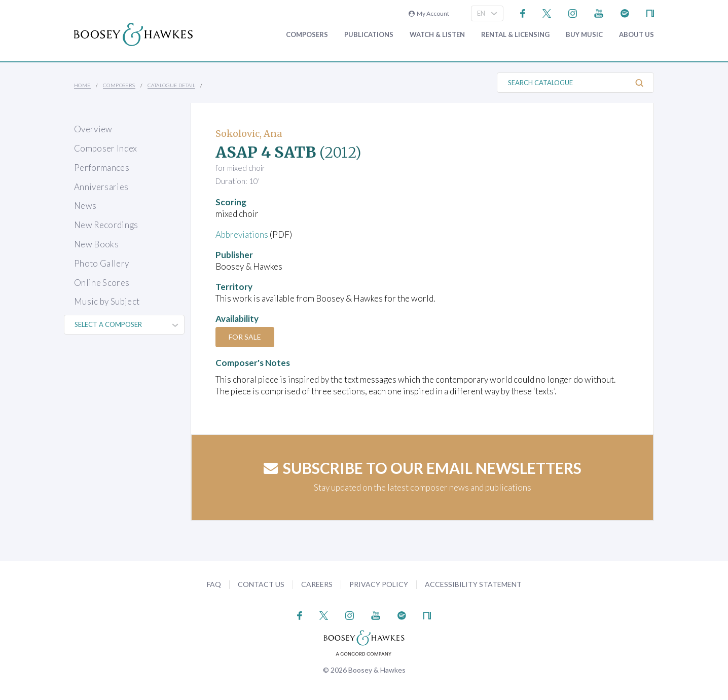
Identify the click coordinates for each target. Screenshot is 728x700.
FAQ (214, 584)
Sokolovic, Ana (249, 134)
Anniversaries (101, 187)
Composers (307, 35)
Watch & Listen (437, 35)
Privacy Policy (379, 584)
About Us (636, 35)
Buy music (584, 35)
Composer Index (106, 148)
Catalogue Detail (171, 85)
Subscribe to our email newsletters (423, 468)
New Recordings (106, 225)
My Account (429, 13)
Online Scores (102, 283)
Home (82, 85)
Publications (369, 35)
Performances (102, 168)
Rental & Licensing (515, 35)
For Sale (245, 337)
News (85, 206)
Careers (317, 584)
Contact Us (261, 584)
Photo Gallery (101, 263)
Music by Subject (107, 301)
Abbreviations (242, 234)
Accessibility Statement (473, 584)
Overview (93, 129)
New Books (96, 244)
